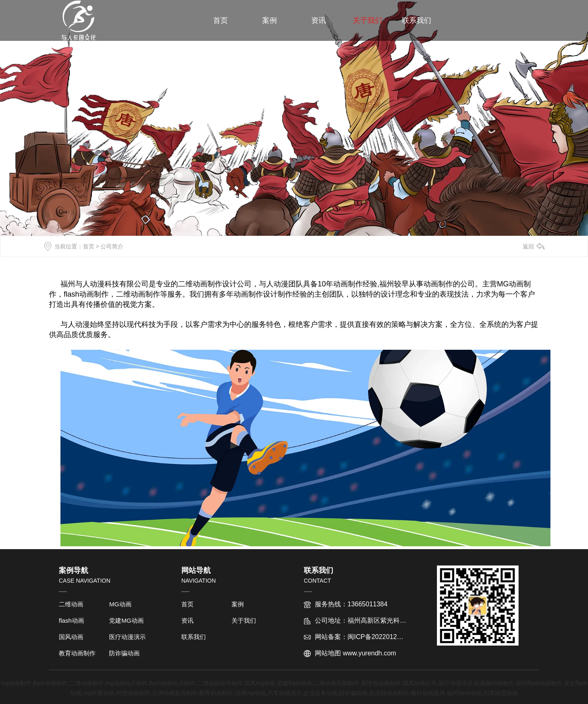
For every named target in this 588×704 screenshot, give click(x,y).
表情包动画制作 (381, 683)
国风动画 (71, 637)
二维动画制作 (87, 683)
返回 (528, 246)
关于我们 (367, 20)
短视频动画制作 (494, 683)
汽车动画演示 (285, 693)
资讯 (318, 20)
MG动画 (120, 604)
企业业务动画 (321, 693)
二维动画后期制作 (336, 683)
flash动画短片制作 (173, 683)
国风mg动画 (260, 683)
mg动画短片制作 (126, 683)
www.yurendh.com (369, 653)
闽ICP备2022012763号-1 (384, 637)
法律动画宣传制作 (175, 693)
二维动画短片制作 (220, 683)
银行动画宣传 (428, 693)
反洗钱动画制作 (389, 693)
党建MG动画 (126, 620)
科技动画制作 (133, 693)
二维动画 (71, 604)
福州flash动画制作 (539, 683)
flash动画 (71, 620)
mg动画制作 (16, 683)
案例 (269, 20)
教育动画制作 (77, 653)
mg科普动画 (99, 693)
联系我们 (416, 20)
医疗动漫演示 (127, 637)
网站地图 (328, 653)
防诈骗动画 (124, 653)
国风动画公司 (420, 683)
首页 (220, 20)
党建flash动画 (294, 683)
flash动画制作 (51, 683)
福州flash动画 (464, 693)
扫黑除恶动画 (501, 693)
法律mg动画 (250, 693)
